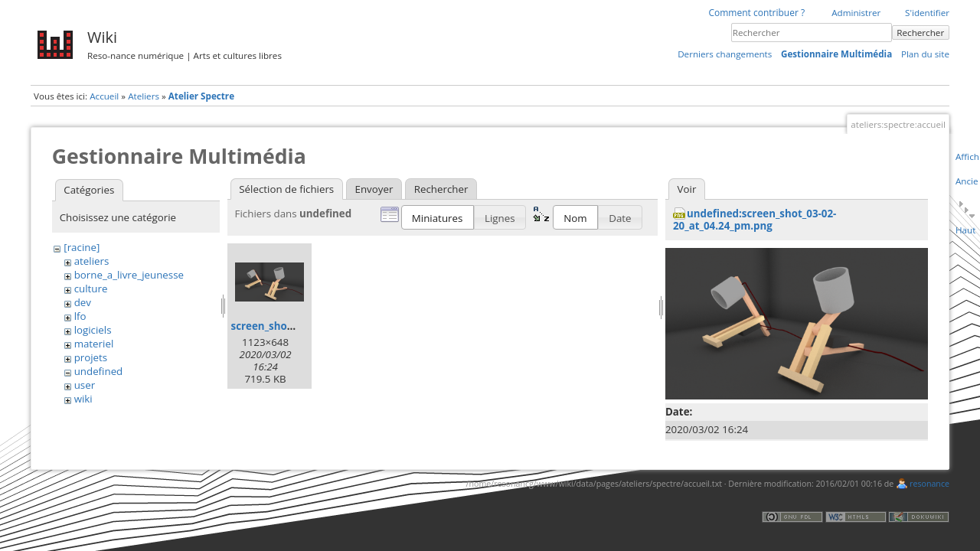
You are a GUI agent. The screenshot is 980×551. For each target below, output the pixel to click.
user (85, 385)
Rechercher (920, 33)
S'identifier (927, 13)
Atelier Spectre (201, 96)
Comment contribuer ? (756, 13)
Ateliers (144, 96)
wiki (83, 399)
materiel (94, 344)
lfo (80, 316)
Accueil (104, 96)
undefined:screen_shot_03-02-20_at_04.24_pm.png (755, 220)
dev (83, 302)
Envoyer (374, 189)
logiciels (93, 330)
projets (91, 357)
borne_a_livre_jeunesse (129, 275)
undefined (99, 371)
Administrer (856, 13)
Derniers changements (725, 54)
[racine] (82, 247)
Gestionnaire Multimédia (836, 54)
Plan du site (925, 54)
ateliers (92, 261)
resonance (929, 484)
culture (91, 289)
